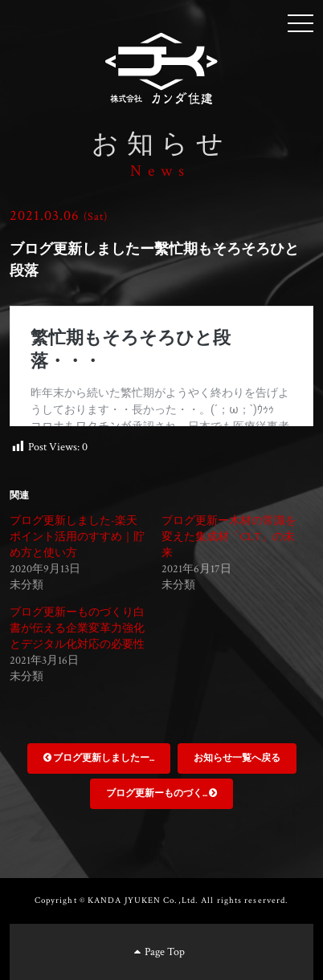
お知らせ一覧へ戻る (237, 758)
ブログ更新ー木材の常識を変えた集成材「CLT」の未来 (229, 537)
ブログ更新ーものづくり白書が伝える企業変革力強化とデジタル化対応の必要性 (77, 628)
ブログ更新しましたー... (99, 758)
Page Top (159, 952)
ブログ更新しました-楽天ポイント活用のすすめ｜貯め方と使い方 (77, 537)
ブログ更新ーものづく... (161, 793)
